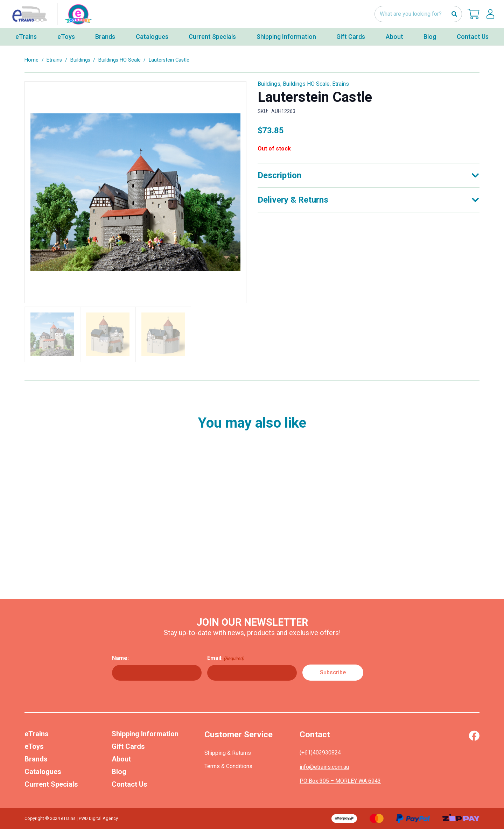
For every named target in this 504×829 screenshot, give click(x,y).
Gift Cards (128, 746)
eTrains (37, 734)
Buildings (80, 60)
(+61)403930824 (320, 753)
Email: (226, 658)
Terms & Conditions (228, 766)
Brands (36, 759)
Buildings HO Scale (120, 60)
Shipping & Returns (228, 753)
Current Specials (51, 784)
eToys (34, 746)
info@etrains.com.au (324, 767)
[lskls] (490, 14)
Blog (119, 772)
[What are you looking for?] (418, 14)
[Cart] (474, 14)
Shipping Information (145, 734)
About (121, 759)
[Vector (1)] (474, 736)
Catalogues (43, 772)
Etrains (54, 60)
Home (31, 60)
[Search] (454, 14)
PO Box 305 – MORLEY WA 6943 (340, 781)
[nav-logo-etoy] (50, 14)
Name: (120, 658)
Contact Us (129, 784)
